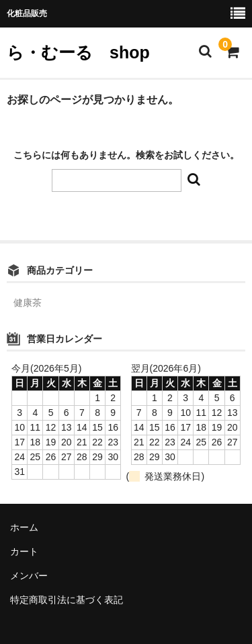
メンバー (29, 576)
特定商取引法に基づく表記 (67, 600)
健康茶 (28, 303)
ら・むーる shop (78, 52)
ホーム (24, 527)
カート (24, 551)
